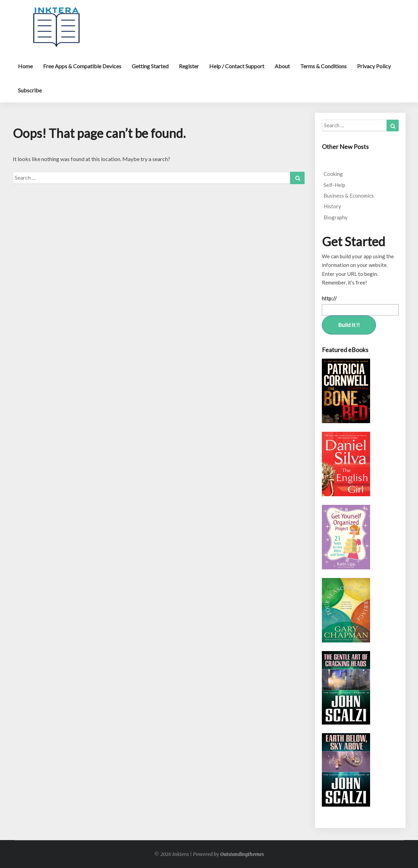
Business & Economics (349, 196)
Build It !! (349, 325)
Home (25, 66)
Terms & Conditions (323, 66)
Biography (336, 217)
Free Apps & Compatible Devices (82, 66)
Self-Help (334, 185)
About (282, 66)
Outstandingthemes (242, 854)
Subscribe (30, 90)
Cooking (333, 174)
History (332, 206)
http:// (329, 298)
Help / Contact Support (237, 66)
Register (189, 66)
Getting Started (150, 66)
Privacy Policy (374, 66)
